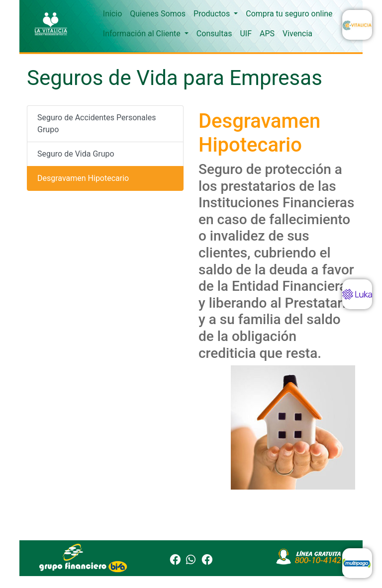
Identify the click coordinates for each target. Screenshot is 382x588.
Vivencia (297, 34)
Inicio (112, 14)
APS (267, 34)
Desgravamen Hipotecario (83, 178)
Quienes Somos (158, 14)
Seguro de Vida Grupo (76, 154)
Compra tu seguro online (289, 14)
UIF (246, 34)
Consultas (214, 34)
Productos (213, 14)
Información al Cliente (143, 34)
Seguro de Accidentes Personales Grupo (96, 124)
